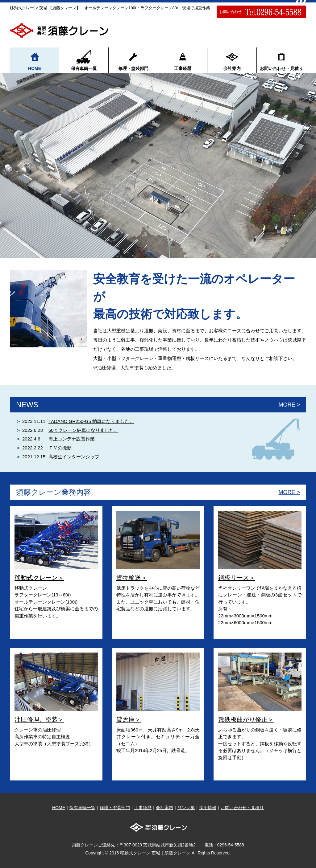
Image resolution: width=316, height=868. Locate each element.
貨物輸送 (129, 578)
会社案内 (232, 60)
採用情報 (208, 808)
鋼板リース (234, 578)
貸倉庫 (126, 719)
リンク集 (186, 808)
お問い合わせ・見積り (281, 60)
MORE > (289, 405)
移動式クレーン (36, 578)
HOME (35, 60)
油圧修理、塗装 (36, 719)
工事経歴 (183, 60)
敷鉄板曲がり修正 (243, 719)
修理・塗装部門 (133, 60)
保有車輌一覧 (84, 60)
